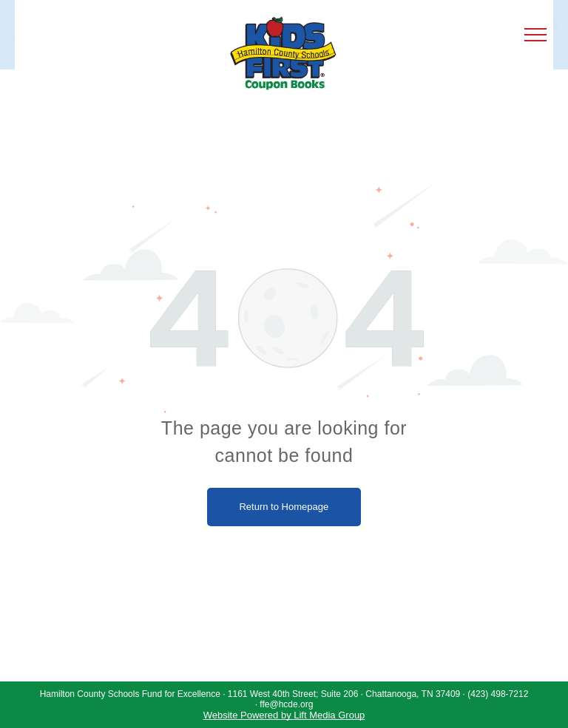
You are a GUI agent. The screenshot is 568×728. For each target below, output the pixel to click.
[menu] (535, 35)
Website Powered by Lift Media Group (284, 715)
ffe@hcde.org (286, 704)
